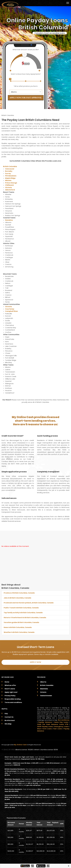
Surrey (8, 174)
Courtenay (10, 309)
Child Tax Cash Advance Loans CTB (53, 724)
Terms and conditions (13, 702)
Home (7, 682)
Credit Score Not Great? (13, 436)
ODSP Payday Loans (45, 727)
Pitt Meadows (11, 176)
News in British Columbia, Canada (18, 627)
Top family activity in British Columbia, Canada (23, 613)
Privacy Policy (10, 696)
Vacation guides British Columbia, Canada (21, 622)
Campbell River (12, 311)
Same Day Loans (61, 722)
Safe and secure (9, 498)
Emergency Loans (61, 727)
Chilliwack (9, 185)
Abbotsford (10, 190)
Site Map (8, 724)
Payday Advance (45, 722)
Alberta (43, 682)
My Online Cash (21, 745)
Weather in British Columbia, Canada (19, 632)
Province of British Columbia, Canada (19, 593)
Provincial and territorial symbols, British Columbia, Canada (29, 603)
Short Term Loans (44, 729)
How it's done (10, 689)
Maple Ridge (10, 178)
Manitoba (44, 689)
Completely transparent (48, 472)
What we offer (10, 685)
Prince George (11, 183)
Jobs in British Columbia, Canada (17, 598)
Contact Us (9, 717)
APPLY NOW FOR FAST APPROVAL (26, 98)
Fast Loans (58, 729)
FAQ (6, 714)
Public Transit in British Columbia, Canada (21, 608)
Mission (8, 180)
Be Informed (10, 720)
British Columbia (10, 166)
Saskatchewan (46, 696)
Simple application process (14, 472)
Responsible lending (13, 699)
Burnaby (9, 171)
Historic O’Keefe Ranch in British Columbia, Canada (25, 618)
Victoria (8, 187)
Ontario (43, 692)
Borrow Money (64, 720)
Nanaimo (9, 220)
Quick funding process (48, 436)
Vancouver (10, 169)
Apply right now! (11, 692)
